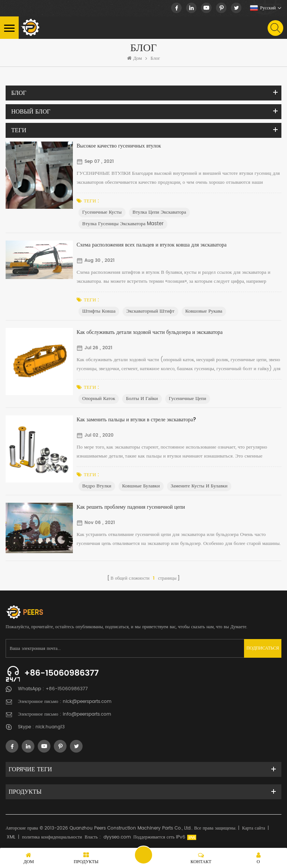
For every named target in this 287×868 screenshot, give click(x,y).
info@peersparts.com (87, 714)
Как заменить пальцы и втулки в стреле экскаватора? (136, 420)
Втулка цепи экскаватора (159, 212)
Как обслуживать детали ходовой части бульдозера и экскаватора (150, 332)
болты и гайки (142, 399)
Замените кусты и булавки (199, 486)
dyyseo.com (117, 837)
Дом (135, 59)
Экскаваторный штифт (150, 311)
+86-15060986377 (61, 673)
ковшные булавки (141, 486)
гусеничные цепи (188, 399)
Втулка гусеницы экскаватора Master (123, 224)
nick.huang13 (50, 727)
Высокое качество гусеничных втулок (119, 146)
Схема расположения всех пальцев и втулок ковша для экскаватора (152, 245)
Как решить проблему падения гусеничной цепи (131, 507)
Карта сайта (254, 828)
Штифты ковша (99, 311)
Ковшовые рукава (204, 311)
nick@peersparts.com (87, 702)
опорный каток (99, 399)
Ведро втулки (97, 486)
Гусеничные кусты (102, 212)
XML (11, 837)
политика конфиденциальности (52, 837)
